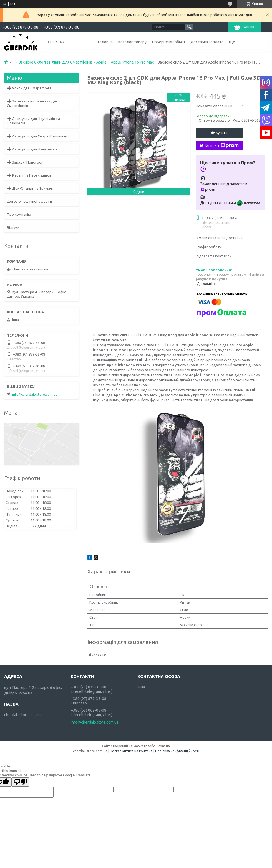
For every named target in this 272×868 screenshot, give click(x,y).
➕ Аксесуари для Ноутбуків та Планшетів (33, 121)
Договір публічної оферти (29, 201)
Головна (105, 42)
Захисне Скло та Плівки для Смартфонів (56, 62)
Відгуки (13, 227)
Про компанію (19, 214)
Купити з (222, 145)
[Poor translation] (20, 782)
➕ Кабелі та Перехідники (29, 175)
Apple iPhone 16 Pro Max (132, 62)
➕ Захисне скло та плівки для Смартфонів (32, 103)
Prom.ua (163, 746)
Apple (101, 62)
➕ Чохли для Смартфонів (29, 88)
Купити (222, 133)
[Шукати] (189, 27)
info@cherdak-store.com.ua (35, 394)
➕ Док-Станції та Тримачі (30, 188)
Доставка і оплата (207, 42)
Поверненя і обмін (168, 42)
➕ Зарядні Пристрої (25, 162)
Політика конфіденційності (177, 751)
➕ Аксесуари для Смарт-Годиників (37, 136)
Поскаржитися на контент (131, 751)
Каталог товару (132, 42)
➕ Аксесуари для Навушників (32, 149)
